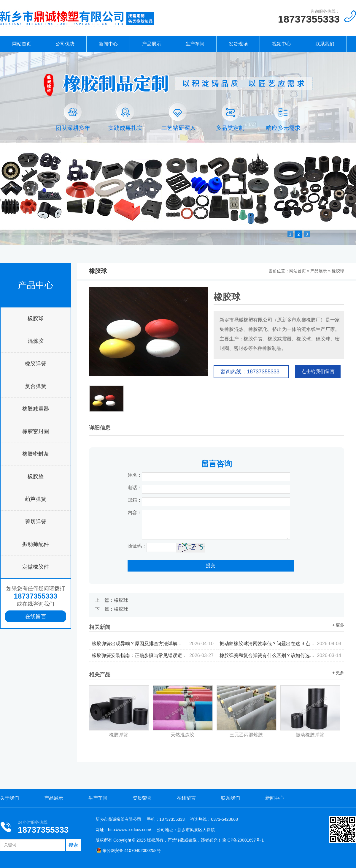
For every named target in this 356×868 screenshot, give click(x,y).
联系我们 (325, 44)
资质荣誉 (142, 798)
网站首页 (22, 44)
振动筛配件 (36, 544)
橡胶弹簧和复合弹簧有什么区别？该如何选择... (280, 655)
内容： (135, 513)
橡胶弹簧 (36, 364)
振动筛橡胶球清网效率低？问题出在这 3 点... (280, 644)
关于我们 (9, 798)
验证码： (137, 546)
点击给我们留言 (318, 371)
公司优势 (65, 44)
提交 (211, 565)
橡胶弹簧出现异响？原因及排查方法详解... (153, 644)
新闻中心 (108, 44)
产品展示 (152, 44)
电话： (135, 488)
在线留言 (36, 616)
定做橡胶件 (36, 567)
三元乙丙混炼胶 (246, 735)
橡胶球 (36, 318)
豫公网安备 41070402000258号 (128, 850)
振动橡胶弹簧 (310, 735)
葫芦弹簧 (36, 499)
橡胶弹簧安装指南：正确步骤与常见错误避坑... (153, 655)
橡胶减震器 (36, 409)
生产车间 (195, 44)
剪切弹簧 (36, 522)
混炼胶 (36, 341)
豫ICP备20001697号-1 (243, 840)
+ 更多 (338, 625)
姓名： (135, 475)
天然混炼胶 (182, 735)
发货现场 (238, 44)
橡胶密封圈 (36, 431)
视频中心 (282, 44)
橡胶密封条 (36, 454)
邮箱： (135, 500)
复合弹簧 (36, 386)
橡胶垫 (36, 476)
